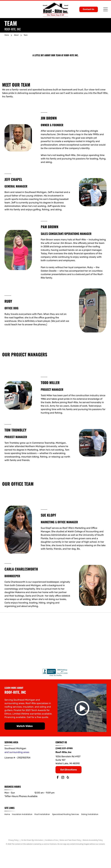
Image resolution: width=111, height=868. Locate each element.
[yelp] (68, 798)
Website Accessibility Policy (93, 861)
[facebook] (58, 798)
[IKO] (20, 667)
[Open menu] (106, 9)
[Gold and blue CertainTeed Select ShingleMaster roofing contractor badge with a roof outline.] (55, 632)
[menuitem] (8, 835)
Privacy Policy (13, 861)
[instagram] (63, 798)
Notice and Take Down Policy (70, 861)
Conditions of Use (51, 861)
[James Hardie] (55, 667)
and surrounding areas (17, 773)
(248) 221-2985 (64, 769)
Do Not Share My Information (32, 861)
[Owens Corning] (91, 632)
